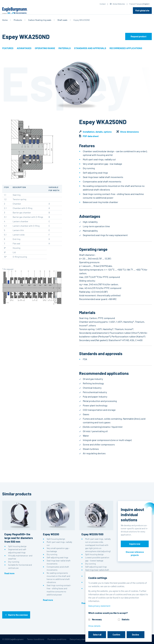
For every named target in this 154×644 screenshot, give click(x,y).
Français (139, 4)
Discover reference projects (135, 554)
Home (5, 20)
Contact (103, 4)
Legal (96, 639)
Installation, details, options (97, 132)
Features (8, 48)
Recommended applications (126, 48)
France (132, 4)
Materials (65, 48)
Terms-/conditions (36, 639)
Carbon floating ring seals (40, 20)
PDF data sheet (91, 136)
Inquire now (135, 544)
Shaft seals (62, 20)
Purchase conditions (57, 639)
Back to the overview (18, 615)
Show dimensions (129, 132)
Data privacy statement (80, 639)
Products (18, 20)
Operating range (45, 48)
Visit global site (142, 11)
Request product (138, 36)
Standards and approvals (90, 48)
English (146, 4)
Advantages (24, 48)
